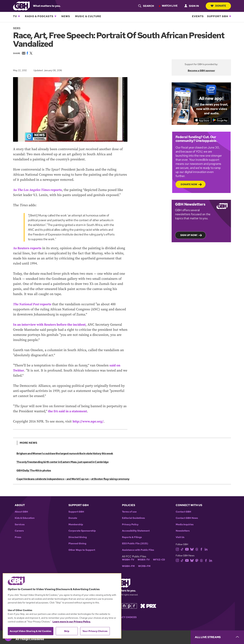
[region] (62, 606)
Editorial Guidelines (133, 518)
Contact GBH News (187, 518)
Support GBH (218, 16)
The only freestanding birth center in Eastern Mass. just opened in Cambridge (62, 462)
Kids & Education (25, 518)
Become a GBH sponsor (201, 70)
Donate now (189, 184)
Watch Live (169, 6)
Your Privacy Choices (122, 617)
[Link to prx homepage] (148, 606)
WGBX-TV (144, 560)
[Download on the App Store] (202, 120)
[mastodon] (197, 560)
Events (198, 16)
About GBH (21, 512)
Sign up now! (189, 235)
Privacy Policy (130, 524)
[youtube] (187, 549)
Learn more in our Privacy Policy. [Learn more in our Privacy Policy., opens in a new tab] (72, 622)
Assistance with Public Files (138, 550)
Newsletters (183, 531)
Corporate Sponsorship (82, 531)
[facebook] (201, 549)
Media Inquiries (185, 524)
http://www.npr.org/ (88, 421)
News (66, 16)
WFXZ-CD (159, 560)
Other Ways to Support (82, 550)
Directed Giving (78, 537)
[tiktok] (182, 549)
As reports (38, 190)
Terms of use (129, 512)
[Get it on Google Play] (220, 120)
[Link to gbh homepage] (21, 6)
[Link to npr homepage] (129, 606)
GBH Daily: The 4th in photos (34, 470)
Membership (76, 524)
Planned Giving (77, 544)
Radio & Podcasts (39, 16)
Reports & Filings (132, 537)
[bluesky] (192, 549)
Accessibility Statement (136, 531)
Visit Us (180, 537)
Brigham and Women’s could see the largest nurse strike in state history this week (65, 453)
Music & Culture (88, 16)
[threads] (197, 549)
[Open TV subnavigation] (19, 16)
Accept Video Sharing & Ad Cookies (31, 631)
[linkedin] (206, 549)
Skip (67, 631)
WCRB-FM (144, 566)
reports (32, 304)
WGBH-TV (128, 560)
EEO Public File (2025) (135, 544)
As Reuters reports (27, 248)
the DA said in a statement (68, 411)
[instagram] (177, 549)
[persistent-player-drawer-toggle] (217, 637)
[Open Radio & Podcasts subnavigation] (55, 16)
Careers (19, 531)
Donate (218, 6)
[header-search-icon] (146, 6)
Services (20, 524)
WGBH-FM (128, 566)
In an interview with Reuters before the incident (50, 325)
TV (15, 16)
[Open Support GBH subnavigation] (230, 16)
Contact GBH (183, 512)
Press (18, 537)
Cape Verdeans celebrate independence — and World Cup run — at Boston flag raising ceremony (73, 479)
